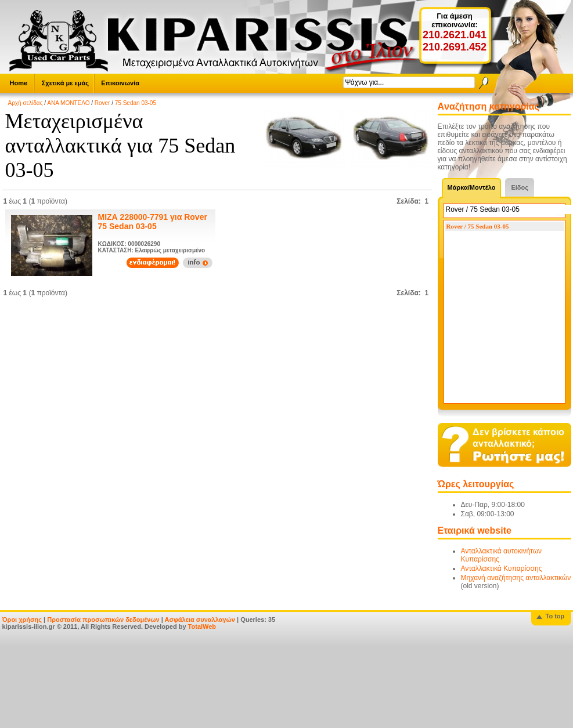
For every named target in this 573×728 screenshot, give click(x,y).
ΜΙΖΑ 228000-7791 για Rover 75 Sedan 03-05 (153, 222)
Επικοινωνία (120, 83)
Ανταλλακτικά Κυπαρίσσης (502, 568)
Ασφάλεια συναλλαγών (200, 620)
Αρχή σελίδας (26, 103)
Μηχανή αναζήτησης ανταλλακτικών (516, 578)
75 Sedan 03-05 (136, 103)
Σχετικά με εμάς (65, 83)
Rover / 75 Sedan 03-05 (478, 226)
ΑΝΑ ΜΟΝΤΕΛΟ (68, 103)
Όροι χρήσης (22, 620)
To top (555, 616)
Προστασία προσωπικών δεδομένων (103, 620)
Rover (102, 103)
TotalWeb (202, 626)
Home (19, 83)
